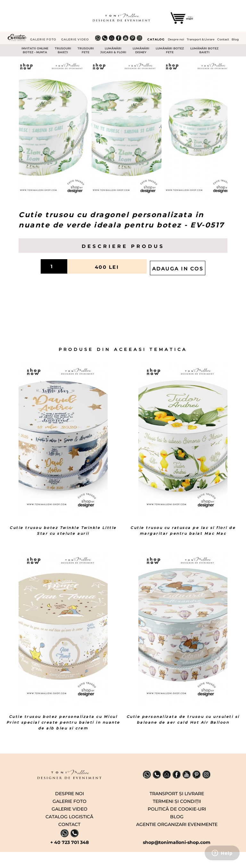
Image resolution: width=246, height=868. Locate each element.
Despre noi (176, 39)
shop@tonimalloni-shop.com (177, 842)
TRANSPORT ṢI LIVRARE (177, 794)
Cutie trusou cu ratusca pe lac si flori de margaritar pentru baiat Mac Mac (183, 531)
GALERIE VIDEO (75, 39)
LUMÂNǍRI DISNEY (141, 50)
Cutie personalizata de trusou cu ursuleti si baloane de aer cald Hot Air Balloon (183, 719)
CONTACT (69, 824)
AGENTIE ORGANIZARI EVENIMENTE (177, 824)
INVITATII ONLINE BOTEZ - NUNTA (35, 50)
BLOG (177, 817)
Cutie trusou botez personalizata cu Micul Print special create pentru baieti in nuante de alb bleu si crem (63, 722)
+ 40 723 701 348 (70, 842)
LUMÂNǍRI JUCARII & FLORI (113, 50)
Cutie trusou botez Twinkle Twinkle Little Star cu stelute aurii (63, 531)
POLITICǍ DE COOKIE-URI (177, 809)
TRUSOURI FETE (86, 50)
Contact (223, 39)
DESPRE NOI (70, 794)
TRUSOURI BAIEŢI (63, 50)
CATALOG (156, 39)
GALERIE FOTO (43, 39)
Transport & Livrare (201, 39)
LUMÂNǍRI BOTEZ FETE (170, 50)
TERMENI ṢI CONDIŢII (177, 801)
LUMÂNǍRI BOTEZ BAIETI (204, 50)
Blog (235, 39)
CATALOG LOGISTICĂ (69, 817)
